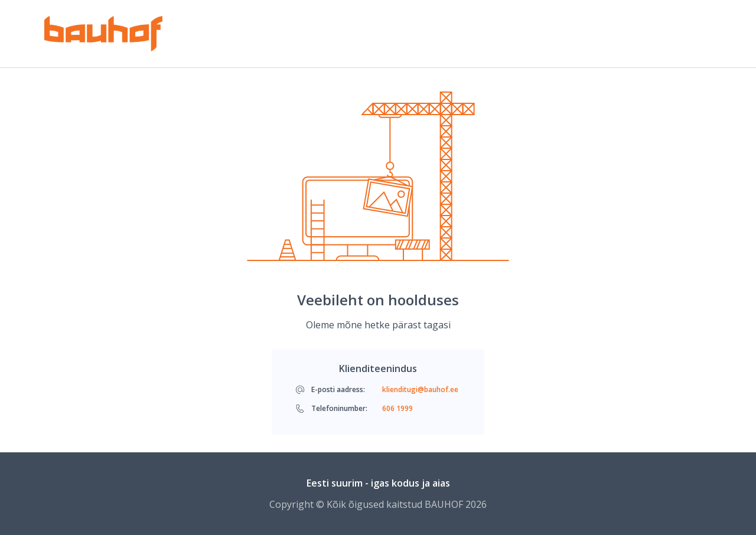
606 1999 (397, 409)
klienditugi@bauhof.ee (420, 390)
